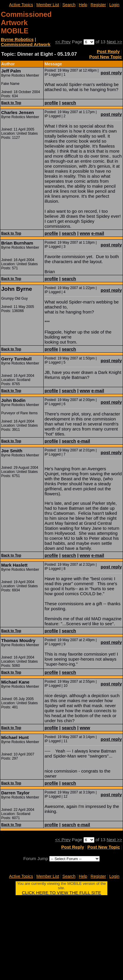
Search (69, 5)
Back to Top (11, 103)
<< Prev (63, 42)
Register (98, 5)
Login (114, 5)
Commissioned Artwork (26, 44)
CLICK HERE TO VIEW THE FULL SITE (61, 893)
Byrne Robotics (17, 39)
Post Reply (108, 51)
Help (83, 5)
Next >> (115, 42)
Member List (48, 5)
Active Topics (21, 5)
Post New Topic (105, 57)
